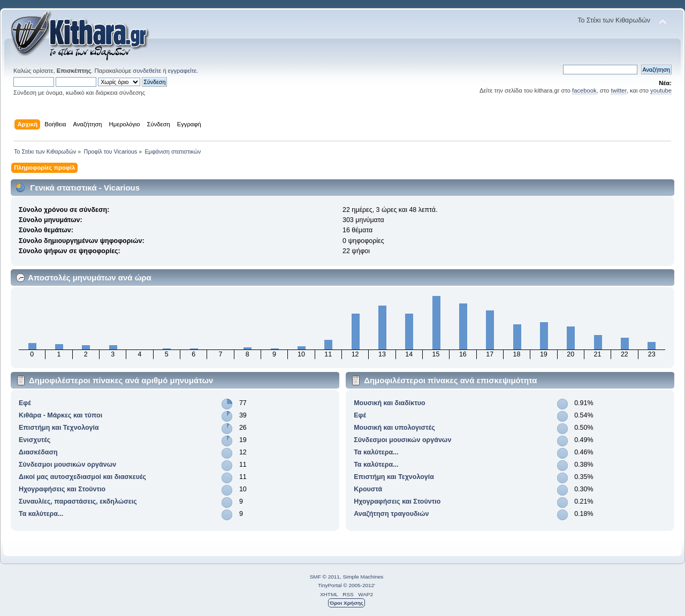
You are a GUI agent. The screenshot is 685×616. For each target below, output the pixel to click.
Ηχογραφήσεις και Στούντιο (62, 489)
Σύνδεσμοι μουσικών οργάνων (67, 465)
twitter (618, 90)
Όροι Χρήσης (347, 603)
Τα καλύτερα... (41, 514)
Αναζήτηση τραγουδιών (391, 514)
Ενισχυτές (35, 440)
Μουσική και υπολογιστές (394, 428)
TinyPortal (330, 585)
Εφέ (25, 403)
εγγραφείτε (182, 71)
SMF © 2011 (325, 577)
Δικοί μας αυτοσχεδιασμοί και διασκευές (82, 477)
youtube (661, 90)
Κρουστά (368, 489)
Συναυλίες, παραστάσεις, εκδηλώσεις (78, 501)
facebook (584, 90)
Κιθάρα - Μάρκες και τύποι (60, 415)
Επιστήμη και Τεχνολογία (59, 428)
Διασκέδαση (38, 452)
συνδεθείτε (147, 71)
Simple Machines (363, 577)
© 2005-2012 (359, 585)
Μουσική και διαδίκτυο (390, 403)
